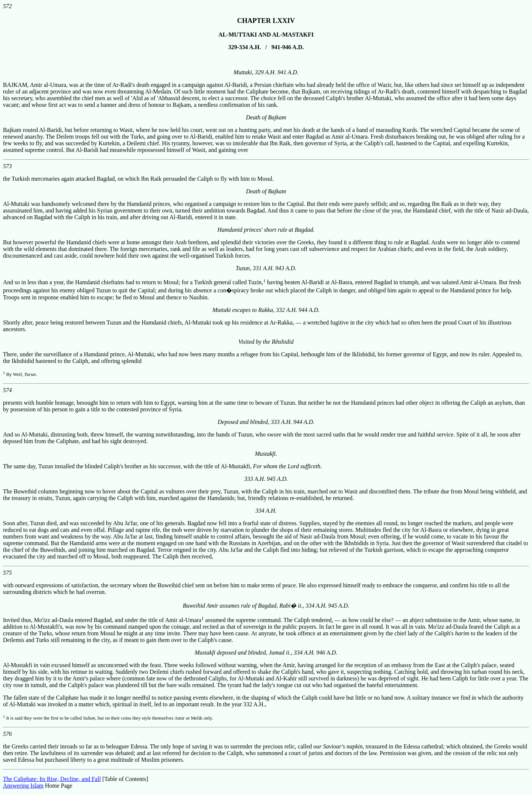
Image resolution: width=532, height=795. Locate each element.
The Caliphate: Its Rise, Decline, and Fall (52, 779)
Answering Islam (23, 786)
